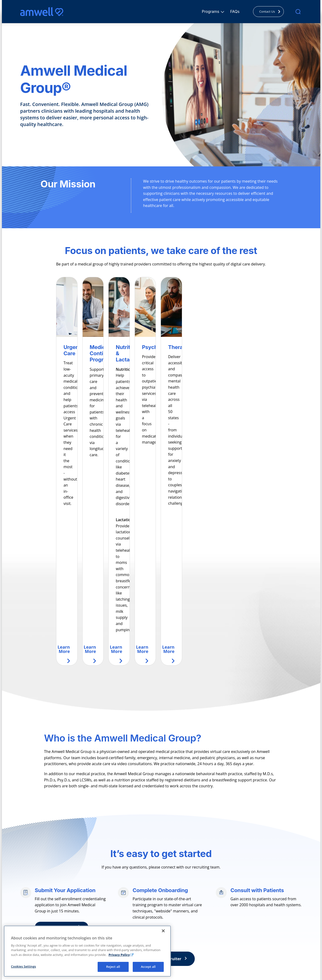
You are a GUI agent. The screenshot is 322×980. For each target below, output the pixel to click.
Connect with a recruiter (162, 868)
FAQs (235, 11)
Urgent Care (102, 920)
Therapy (99, 943)
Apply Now (66, 837)
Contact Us (271, 11)
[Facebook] (23, 937)
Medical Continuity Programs (116, 928)
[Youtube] (54, 937)
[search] (298, 12)
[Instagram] (33, 937)
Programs (211, 11)
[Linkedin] (44, 937)
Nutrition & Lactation (109, 950)
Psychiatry (100, 935)
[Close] (163, 964)
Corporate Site (244, 920)
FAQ (165, 920)
